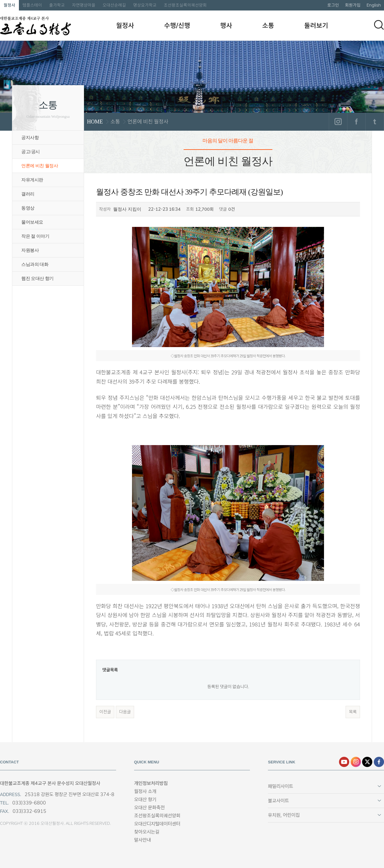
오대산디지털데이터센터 (157, 824)
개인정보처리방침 (151, 783)
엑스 (367, 762)
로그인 (333, 5)
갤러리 (28, 194)
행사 (226, 25)
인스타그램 (338, 122)
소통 (268, 25)
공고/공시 (31, 152)
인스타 (356, 762)
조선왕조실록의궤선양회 (185, 5)
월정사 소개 (145, 791)
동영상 (28, 208)
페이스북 (356, 122)
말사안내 (142, 840)
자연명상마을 (84, 5)
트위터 (375, 122)
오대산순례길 (114, 5)
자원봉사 (30, 250)
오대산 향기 (145, 800)
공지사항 (30, 138)
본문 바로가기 (0, 0)
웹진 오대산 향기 (37, 278)
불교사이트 (278, 801)
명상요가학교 (145, 5)
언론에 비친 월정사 (40, 166)
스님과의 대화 (35, 264)
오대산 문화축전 (149, 808)
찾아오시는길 (147, 832)
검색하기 (379, 25)
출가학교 (57, 5)
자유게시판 (32, 180)
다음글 (125, 712)
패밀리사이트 (280, 786)
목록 (353, 712)
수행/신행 (177, 25)
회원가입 (353, 5)
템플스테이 (32, 5)
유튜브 (344, 762)
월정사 (9, 5)
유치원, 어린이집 (284, 815)
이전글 (105, 712)
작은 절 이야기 (35, 236)
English (374, 5)
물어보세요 (32, 222)
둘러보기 (316, 25)
